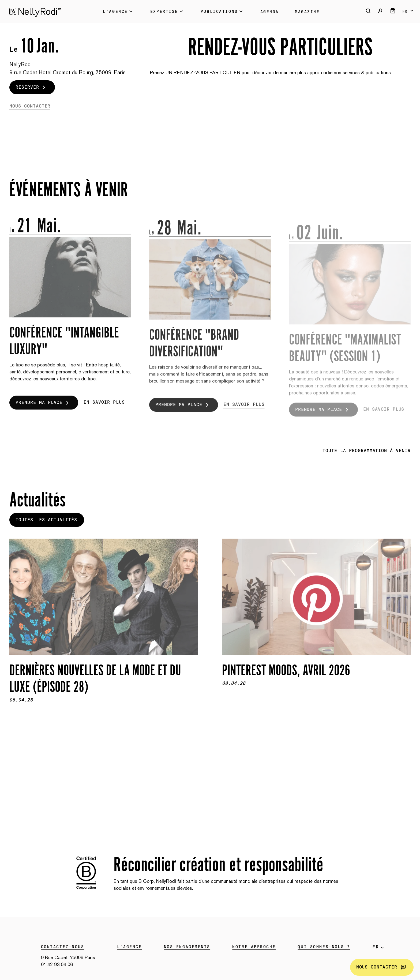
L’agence (129, 947)
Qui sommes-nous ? (324, 947)
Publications (222, 11)
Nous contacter (382, 967)
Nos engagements (187, 947)
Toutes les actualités (46, 520)
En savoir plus (104, 411)
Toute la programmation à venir (367, 451)
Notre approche (254, 947)
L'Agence (118, 11)
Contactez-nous (63, 947)
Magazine (307, 12)
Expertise (167, 11)
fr (405, 11)
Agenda (270, 12)
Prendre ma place (43, 411)
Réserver (32, 87)
